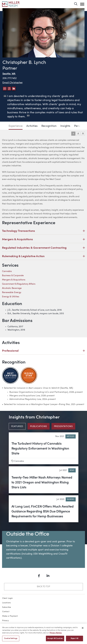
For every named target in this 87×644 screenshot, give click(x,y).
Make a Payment (10, 616)
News (72, 470)
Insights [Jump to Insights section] (65, 126)
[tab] (18, 426)
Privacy (5, 621)
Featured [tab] (17, 427)
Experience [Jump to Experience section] (16, 126)
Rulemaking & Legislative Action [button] (43, 256)
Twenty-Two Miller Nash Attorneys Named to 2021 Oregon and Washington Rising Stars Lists (42, 483)
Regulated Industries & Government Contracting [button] (43, 248)
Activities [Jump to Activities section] (32, 126)
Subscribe (7, 607)
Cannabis (7, 271)
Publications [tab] (39, 427)
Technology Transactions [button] (43, 231)
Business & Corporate (13, 276)
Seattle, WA (9, 74)
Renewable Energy (12, 293)
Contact (6, 612)
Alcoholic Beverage (12, 288)
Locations (6, 603)
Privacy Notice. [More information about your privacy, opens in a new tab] (56, 634)
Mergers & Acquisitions (14, 280)
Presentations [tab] (63, 427)
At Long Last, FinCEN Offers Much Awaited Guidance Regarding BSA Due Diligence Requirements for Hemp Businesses (43, 512)
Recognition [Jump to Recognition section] (49, 126)
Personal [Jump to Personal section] (80, 126)
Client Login (8, 598)
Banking (71, 499)
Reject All (75, 640)
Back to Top (43, 587)
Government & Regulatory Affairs (19, 284)
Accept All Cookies (55, 640)
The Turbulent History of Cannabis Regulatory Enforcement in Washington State (40, 449)
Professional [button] (43, 351)
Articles (70, 436)
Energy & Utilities (11, 297)
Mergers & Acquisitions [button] (43, 239)
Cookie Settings (11, 640)
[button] (82, 4)
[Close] (83, 629)
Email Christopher (13, 83)
